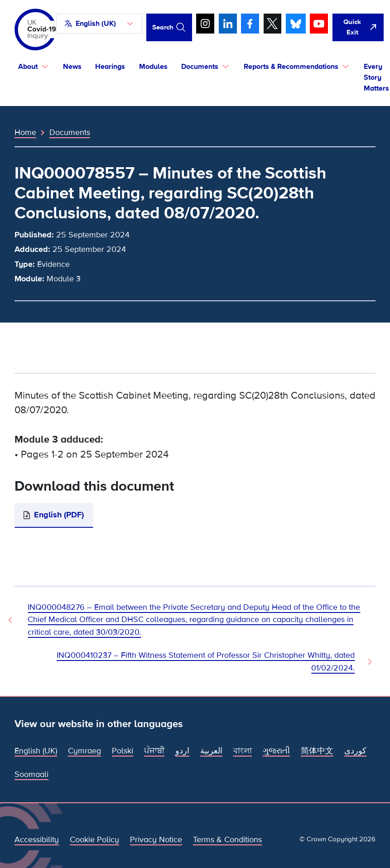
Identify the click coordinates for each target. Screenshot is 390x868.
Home (25, 132)
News (72, 67)
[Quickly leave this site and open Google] (358, 27)
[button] (99, 24)
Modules (153, 67)
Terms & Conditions (227, 839)
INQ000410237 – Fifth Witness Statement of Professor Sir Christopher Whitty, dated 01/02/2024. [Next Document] (206, 661)
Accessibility (37, 839)
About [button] (28, 67)
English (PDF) (59, 515)
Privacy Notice (156, 839)
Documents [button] (200, 67)
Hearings (110, 67)
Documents (70, 132)
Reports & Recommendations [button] (291, 67)
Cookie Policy (94, 839)
